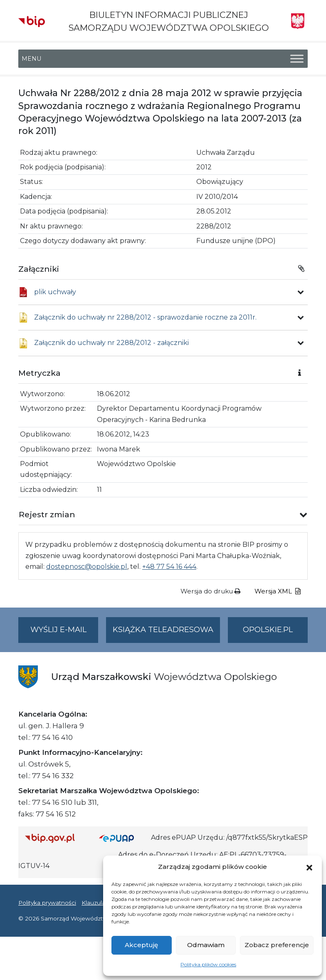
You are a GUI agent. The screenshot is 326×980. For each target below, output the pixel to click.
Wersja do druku (210, 591)
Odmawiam (206, 945)
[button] (309, 867)
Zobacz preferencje (277, 945)
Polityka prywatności (47, 903)
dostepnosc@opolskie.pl (87, 567)
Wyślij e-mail (64, 633)
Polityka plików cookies (208, 964)
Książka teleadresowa (163, 630)
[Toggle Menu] (297, 59)
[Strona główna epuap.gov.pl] (122, 838)
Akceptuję (141, 945)
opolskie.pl (268, 630)
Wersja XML (278, 591)
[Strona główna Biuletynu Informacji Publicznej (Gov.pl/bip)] (55, 838)
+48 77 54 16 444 (169, 567)
